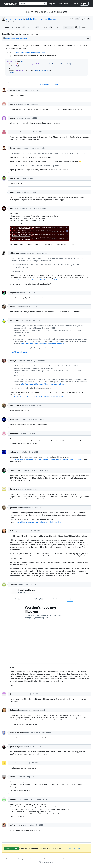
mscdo (13, 307)
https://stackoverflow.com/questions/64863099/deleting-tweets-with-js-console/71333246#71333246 (47, 459)
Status (27, 859)
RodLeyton (14, 799)
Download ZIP (85, 27)
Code (6, 27)
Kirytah (13, 293)
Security (20, 859)
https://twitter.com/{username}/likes (30, 53)
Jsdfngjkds (14, 694)
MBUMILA (14, 178)
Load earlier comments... (50, 84)
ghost (13, 192)
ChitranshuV (15, 253)
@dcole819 (14, 157)
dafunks (13, 452)
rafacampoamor (16, 825)
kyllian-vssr (15, 90)
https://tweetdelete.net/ (19, 352)
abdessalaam (15, 470)
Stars (33, 27)
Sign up (84, 4)
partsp (13, 118)
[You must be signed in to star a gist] (74, 19)
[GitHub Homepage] (40, 862)
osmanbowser (16, 406)
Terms (8, 859)
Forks (47, 27)
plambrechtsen (16, 508)
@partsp (13, 170)
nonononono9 (16, 132)
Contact (47, 859)
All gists (52, 4)
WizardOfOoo (15, 321)
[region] (46, 60)
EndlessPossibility (17, 733)
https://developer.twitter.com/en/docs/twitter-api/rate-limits (38, 280)
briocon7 (14, 489)
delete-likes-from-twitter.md (41, 19)
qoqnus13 (14, 433)
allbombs (14, 777)
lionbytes (14, 361)
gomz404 (14, 763)
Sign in (75, 4)
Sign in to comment (73, 848)
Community (34, 859)
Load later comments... (50, 837)
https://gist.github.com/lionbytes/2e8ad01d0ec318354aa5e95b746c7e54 (36, 397)
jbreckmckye (15, 747)
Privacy (14, 859)
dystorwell (14, 208)
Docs (41, 859)
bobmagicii (15, 531)
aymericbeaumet (15, 19)
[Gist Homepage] (11, 4)
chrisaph (14, 420)
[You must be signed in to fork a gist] (86, 19)
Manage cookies (56, 859)
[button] (76, 27)
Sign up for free (11, 848)
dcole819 (14, 104)
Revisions (19, 27)
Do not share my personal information (75, 859)
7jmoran (14, 584)
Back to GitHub (62, 4)
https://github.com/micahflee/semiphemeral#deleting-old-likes (38, 522)
